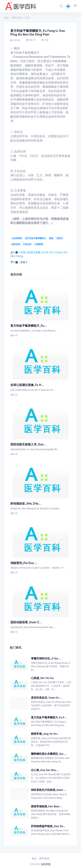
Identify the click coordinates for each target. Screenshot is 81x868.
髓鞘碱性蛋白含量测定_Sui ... (49, 754)
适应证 (60, 238)
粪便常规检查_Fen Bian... (46, 806)
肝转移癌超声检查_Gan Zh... (48, 826)
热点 (34, 858)
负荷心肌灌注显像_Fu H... (27, 385)
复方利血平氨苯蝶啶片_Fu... (29, 326)
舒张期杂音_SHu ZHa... (26, 504)
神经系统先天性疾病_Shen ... (49, 790)
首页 (6, 18)
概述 (51, 238)
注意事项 (39, 244)
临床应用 (16, 244)
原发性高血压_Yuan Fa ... (46, 698)
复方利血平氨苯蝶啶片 (36, 238)
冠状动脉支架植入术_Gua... (28, 444)
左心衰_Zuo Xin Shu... (45, 770)
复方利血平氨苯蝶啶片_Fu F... (49, 717)
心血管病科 (17, 238)
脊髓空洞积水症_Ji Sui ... (46, 658)
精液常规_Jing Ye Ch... (45, 734)
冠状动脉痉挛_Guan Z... (26, 622)
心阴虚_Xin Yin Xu (42, 678)
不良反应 (27, 244)
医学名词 (17, 18)
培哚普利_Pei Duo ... (24, 563)
